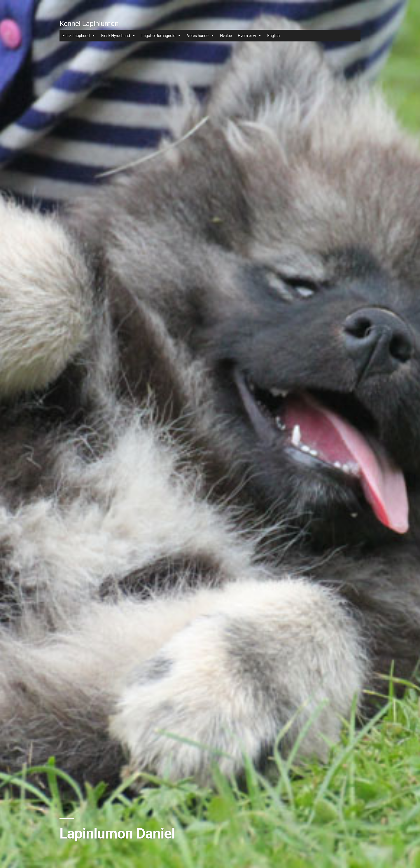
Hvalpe (226, 36)
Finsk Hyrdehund (118, 36)
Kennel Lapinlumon (89, 23)
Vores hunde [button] (201, 36)
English (273, 36)
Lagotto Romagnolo (161, 36)
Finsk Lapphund (79, 36)
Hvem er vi (250, 36)
